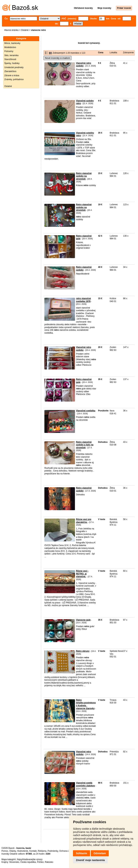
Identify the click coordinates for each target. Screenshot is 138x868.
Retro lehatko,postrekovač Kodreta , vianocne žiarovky (86, 704)
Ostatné (25, 30)
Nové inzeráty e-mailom (57, 58)
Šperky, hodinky (12, 63)
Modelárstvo (10, 47)
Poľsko (40, 862)
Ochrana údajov (67, 851)
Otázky (13, 851)
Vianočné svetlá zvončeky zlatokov (85, 784)
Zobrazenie (128, 53)
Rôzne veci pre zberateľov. (84, 521)
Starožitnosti (10, 59)
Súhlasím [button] (81, 853)
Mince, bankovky (12, 43)
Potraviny (9, 51)
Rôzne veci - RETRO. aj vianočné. (82, 574)
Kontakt (33, 851)
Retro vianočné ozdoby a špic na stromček (85, 445)
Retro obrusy (83, 651)
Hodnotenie (23, 851)
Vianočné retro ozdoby (84, 65)
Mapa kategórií (9, 859)
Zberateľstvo (10, 71)
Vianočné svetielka (86, 411)
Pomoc (5, 851)
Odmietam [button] (100, 853)
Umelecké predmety (14, 67)
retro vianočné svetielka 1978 (83, 300)
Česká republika (28, 862)
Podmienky (53, 851)
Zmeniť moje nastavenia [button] (90, 860)
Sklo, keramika (11, 55)
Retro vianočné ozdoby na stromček (84, 176)
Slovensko (14, 862)
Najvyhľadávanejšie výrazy (30, 859)
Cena (101, 53)
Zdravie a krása (12, 75)
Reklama (42, 851)
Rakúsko (49, 862)
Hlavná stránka (11, 30)
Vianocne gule (83, 620)
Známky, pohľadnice (14, 79)
